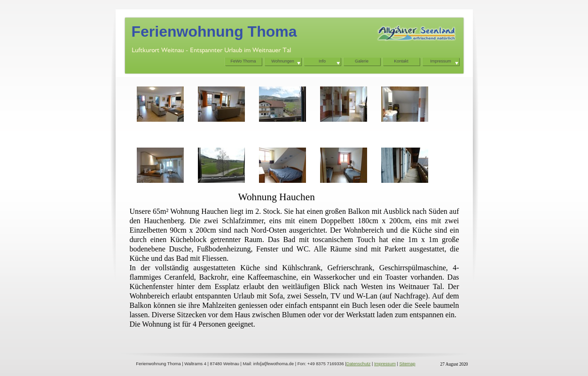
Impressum (385, 364)
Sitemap (408, 364)
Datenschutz (359, 364)
